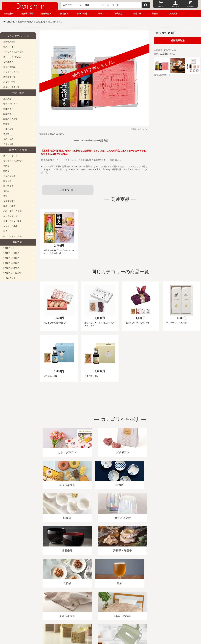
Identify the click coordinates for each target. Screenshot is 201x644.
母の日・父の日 (10, 104)
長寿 (100, 14)
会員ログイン (9, 47)
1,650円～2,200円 (11, 258)
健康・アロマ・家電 (12, 221)
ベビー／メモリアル (12, 236)
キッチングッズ (10, 216)
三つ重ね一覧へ (68, 190)
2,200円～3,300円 (11, 263)
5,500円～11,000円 (12, 273)
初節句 (155, 14)
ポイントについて (11, 87)
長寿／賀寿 (8, 139)
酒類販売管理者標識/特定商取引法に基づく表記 (60, 605)
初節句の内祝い (25, 22)
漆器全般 (7, 181)
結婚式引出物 (27, 14)
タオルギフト (9, 201)
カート (161, 7)
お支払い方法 (9, 82)
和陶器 (6, 166)
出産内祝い (9, 14)
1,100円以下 (9, 248)
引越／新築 (8, 129)
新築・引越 (82, 14)
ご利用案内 (8, 62)
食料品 (6, 191)
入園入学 (173, 14)
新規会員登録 (9, 42)
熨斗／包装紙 (9, 67)
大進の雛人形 (101, 628)
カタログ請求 (122, 605)
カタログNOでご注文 (13, 57)
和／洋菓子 (8, 186)
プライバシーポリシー (99, 605)
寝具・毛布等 (9, 206)
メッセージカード (11, 72)
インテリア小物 (10, 226)
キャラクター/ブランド (14, 161)
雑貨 (5, 231)
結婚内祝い (46, 14)
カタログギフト (10, 156)
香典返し (119, 14)
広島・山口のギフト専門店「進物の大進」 (101, 623)
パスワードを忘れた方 (13, 52)
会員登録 (190, 7)
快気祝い (64, 14)
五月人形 (137, 14)
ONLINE (11, 22)
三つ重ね (40, 22)
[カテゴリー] (72, 5)
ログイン (175, 7)
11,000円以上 (9, 278)
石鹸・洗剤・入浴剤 (12, 211)
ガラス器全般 (9, 176)
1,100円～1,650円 (11, 253)
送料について (9, 77)
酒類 (5, 196)
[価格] (94, 5)
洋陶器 (6, 171)
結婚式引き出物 (10, 119)
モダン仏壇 (8, 144)
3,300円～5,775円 (11, 268)
